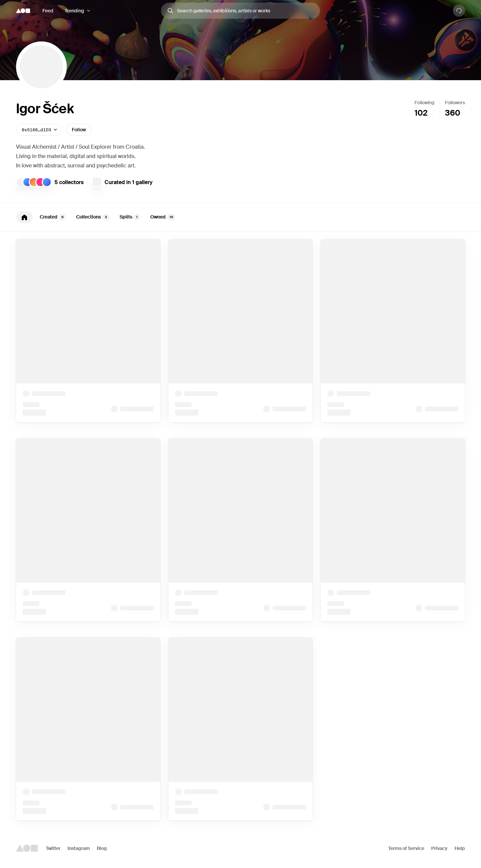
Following (424, 103)
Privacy (439, 848)
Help (460, 848)
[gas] (34, 182)
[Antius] (40, 182)
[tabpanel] (240, 530)
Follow (79, 130)
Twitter (53, 848)
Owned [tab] (163, 217)
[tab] (24, 217)
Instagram (79, 848)
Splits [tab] (130, 217)
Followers (455, 103)
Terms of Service (406, 848)
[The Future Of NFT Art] (97, 182)
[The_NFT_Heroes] (21, 182)
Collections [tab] (93, 217)
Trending (74, 11)
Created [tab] (53, 217)
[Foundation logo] (23, 11)
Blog (102, 848)
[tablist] (240, 217)
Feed (48, 11)
